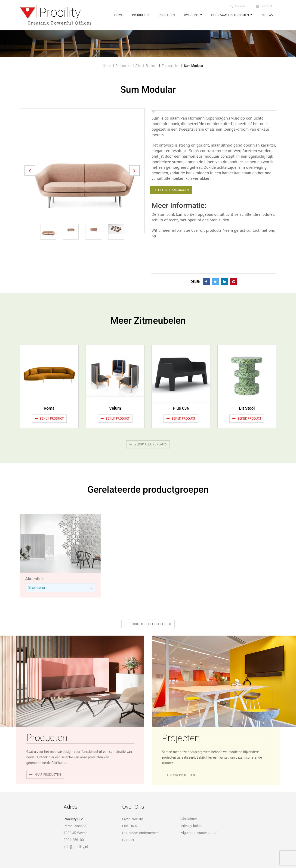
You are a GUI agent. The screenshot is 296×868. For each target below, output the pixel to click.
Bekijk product (49, 418)
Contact (264, 6)
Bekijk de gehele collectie (148, 624)
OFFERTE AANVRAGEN (171, 190)
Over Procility (132, 819)
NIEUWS (267, 15)
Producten (123, 66)
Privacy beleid (192, 826)
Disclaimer (189, 819)
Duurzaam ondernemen (230, 15)
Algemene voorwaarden (199, 833)
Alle (138, 66)
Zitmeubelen (170, 66)
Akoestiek (34, 579)
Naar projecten (180, 775)
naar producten (45, 775)
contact (253, 230)
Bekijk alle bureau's (148, 444)
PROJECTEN (167, 15)
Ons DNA (129, 826)
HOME (119, 15)
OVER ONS (192, 15)
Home (107, 66)
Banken (151, 66)
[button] (30, 170)
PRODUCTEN (141, 15)
